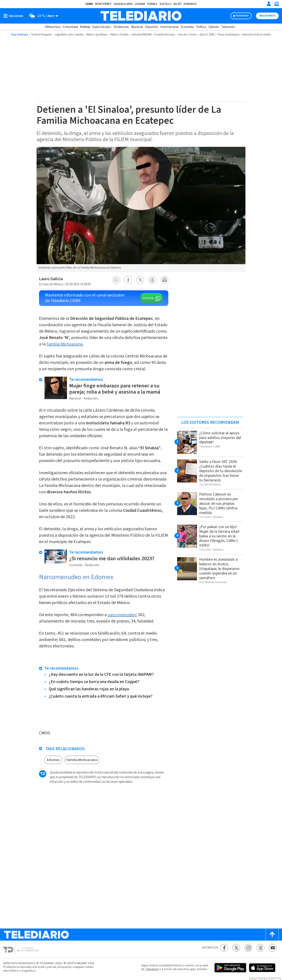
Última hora (53, 27)
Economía (187, 27)
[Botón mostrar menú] (14, 16)
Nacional (137, 27)
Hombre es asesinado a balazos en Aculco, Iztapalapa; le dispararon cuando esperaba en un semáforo (219, 569)
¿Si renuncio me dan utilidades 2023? (112, 559)
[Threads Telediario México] (261, 948)
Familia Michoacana (65, 344)
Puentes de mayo (165, 35)
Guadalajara (123, 4)
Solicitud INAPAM (142, 35)
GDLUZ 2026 (207, 35)
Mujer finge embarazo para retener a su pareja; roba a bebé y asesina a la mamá (115, 389)
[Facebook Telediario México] (224, 948)
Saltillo (165, 4)
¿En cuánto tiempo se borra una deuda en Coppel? (94, 682)
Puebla (152, 4)
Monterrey (103, 4)
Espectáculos (102, 27)
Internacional (169, 27)
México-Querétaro (97, 35)
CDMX (89, 4)
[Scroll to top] (272, 935)
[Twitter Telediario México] (236, 948)
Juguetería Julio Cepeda (69, 35)
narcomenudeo (122, 615)
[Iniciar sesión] (269, 4)
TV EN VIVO (242, 16)
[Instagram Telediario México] (248, 948)
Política (201, 27)
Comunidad (70, 27)
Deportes (152, 27)
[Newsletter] (276, 5)
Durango (190, 4)
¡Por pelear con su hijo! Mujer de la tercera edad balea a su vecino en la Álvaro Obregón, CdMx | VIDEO (219, 536)
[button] (116, 280)
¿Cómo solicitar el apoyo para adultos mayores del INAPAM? (220, 438)
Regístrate (267, 16)
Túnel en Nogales (41, 35)
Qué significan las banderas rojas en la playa (89, 689)
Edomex (53, 760)
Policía (85, 27)
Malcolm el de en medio (257, 35)
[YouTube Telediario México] (273, 948)
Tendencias (121, 27)
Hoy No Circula (187, 35)
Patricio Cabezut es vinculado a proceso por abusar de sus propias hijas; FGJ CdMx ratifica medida (219, 504)
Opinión (214, 27)
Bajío (178, 4)
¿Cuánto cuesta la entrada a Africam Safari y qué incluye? (101, 696)
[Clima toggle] (42, 16)
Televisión (228, 27)
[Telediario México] (141, 16)
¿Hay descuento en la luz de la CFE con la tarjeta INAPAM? (101, 675)
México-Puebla (120, 35)
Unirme (148, 298)
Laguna (140, 4)
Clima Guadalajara (228, 35)
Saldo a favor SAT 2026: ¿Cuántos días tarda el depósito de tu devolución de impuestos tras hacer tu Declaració (221, 471)
